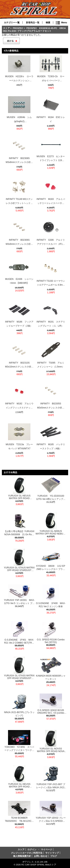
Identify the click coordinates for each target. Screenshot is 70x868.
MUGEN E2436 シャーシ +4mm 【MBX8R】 (19, 281)
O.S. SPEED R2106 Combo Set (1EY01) (51, 641)
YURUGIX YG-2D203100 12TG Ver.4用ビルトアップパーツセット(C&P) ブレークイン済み (51, 498)
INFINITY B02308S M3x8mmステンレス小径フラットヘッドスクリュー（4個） (19, 161)
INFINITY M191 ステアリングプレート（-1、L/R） (51, 324)
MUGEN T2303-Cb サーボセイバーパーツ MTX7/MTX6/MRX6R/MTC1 (51, 79)
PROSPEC (18, 28)
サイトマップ (52, 853)
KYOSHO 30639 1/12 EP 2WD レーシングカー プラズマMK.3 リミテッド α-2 (51, 568)
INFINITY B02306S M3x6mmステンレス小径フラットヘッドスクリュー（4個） (19, 242)
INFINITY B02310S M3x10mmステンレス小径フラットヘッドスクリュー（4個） (19, 365)
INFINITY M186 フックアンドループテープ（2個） (19, 324)
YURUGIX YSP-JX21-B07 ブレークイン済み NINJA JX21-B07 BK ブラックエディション (51, 786)
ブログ (54, 856)
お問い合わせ (41, 856)
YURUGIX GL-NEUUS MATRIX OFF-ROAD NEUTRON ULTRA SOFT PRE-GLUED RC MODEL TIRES (19, 497)
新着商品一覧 (33, 23)
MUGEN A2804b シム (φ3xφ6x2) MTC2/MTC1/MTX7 (19, 120)
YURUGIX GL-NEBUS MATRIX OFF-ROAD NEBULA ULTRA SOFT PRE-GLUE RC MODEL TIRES (51, 532)
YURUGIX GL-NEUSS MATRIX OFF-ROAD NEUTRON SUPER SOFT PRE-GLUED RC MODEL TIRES (19, 785)
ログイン (32, 849)
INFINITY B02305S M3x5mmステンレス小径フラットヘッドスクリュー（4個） (51, 406)
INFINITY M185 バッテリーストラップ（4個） (51, 446)
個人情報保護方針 (22, 856)
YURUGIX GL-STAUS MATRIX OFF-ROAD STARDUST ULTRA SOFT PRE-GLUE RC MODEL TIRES (19, 569)
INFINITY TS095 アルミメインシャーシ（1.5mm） (51, 365)
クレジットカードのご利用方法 (27, 853)
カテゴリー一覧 (12, 23)
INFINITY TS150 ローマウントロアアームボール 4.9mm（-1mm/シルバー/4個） (51, 283)
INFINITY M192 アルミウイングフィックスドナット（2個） (19, 406)
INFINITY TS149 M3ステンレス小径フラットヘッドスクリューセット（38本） (19, 202)
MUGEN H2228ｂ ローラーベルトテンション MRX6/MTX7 (19, 79)
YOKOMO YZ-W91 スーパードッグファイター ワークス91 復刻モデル (19, 749)
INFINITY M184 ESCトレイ (51, 119)
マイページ (46, 849)
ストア (6, 28)
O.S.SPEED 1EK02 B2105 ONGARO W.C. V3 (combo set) (51, 712)
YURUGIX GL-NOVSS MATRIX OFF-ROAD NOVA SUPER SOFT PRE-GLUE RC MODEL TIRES (51, 750)
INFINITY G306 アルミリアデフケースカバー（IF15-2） (51, 242)
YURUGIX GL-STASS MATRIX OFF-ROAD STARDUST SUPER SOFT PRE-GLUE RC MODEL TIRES (19, 677)
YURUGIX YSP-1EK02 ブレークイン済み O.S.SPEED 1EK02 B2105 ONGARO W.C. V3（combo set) (51, 820)
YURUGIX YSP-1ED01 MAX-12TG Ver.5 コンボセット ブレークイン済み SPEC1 (19, 602)
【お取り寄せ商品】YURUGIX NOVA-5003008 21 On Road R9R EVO (19, 533)
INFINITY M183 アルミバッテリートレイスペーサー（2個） (51, 202)
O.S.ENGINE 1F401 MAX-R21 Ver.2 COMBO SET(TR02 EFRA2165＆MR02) (19, 641)
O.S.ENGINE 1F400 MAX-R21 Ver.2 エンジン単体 (51, 605)
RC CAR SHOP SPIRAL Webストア (39, 865)
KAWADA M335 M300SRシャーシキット (51, 677)
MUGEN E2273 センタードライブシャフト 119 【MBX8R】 (51, 159)
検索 (48, 23)
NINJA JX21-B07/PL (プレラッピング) (19, 714)
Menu (64, 23)
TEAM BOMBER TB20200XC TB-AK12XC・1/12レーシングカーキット (19, 820)
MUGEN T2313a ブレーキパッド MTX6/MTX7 (19, 446)
